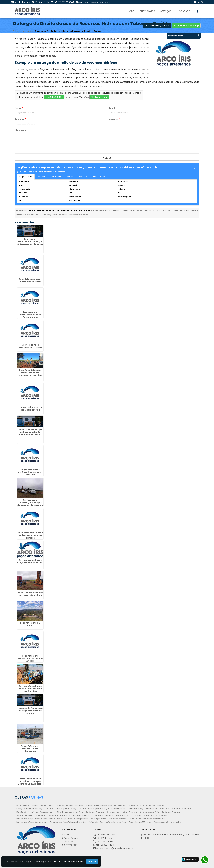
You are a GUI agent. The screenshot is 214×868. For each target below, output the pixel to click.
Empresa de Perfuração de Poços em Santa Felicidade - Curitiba (30, 432)
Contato (185, 11)
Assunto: (114, 119)
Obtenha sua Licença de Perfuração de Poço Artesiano (81, 812)
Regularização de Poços (42, 805)
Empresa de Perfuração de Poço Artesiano (146, 805)
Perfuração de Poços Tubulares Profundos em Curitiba (30, 688)
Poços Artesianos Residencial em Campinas (30, 748)
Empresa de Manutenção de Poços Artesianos (105, 805)
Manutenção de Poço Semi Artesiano (176, 808)
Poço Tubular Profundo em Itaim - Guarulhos (30, 594)
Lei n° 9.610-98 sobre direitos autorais (74, 215)
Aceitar (92, 861)
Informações (71, 845)
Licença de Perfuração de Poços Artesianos (35, 808)
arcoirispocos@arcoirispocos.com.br (96, 2)
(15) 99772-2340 (66, 2)
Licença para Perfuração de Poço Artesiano (107, 808)
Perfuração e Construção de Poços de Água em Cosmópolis (30, 502)
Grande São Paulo (100, 177)
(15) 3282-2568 (105, 841)
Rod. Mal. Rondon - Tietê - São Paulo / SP (33, 2)
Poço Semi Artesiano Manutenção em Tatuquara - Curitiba (30, 373)
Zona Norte (42, 177)
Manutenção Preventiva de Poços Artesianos (35, 812)
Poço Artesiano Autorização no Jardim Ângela (30, 658)
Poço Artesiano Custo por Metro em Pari (30, 408)
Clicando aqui (99, 97)
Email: (113, 108)
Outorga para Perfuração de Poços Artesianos (111, 815)
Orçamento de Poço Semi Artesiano (122, 812)
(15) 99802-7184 (105, 845)
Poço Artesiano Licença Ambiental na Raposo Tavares (30, 535)
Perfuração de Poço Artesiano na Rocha (151, 815)
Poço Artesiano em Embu (30, 624)
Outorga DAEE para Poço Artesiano (31, 815)
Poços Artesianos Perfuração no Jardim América (30, 472)
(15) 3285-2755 (105, 838)
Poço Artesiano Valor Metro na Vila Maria (30, 280)
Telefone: (20, 119)
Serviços (167, 11)
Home (131, 11)
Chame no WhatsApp (186, 25)
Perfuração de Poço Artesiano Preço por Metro (69, 819)
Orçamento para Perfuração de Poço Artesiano (160, 812)
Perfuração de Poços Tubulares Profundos (68, 822)
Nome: (19, 108)
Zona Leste (83, 177)
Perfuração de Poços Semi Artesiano (32, 822)
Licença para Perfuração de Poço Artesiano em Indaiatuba (30, 316)
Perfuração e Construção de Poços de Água (108, 822)
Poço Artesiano (23, 805)
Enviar (107, 158)
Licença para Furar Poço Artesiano (71, 808)
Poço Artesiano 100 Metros (140, 822)
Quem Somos (147, 11)
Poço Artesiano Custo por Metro (167, 822)
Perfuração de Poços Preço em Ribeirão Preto (30, 561)
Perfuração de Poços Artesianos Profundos (147, 819)
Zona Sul (69, 177)
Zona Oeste (56, 177)
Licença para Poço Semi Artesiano (143, 808)
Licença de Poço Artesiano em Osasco (30, 346)
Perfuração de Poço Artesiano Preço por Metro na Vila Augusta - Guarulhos (30, 782)
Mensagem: (22, 130)
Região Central (26, 177)
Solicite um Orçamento (157, 25)
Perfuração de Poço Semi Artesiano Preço (108, 819)
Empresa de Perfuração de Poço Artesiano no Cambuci (30, 711)
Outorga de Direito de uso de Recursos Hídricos (69, 815)
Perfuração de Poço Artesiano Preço (32, 819)
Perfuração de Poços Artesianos (69, 805)
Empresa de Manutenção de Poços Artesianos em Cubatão (30, 241)
